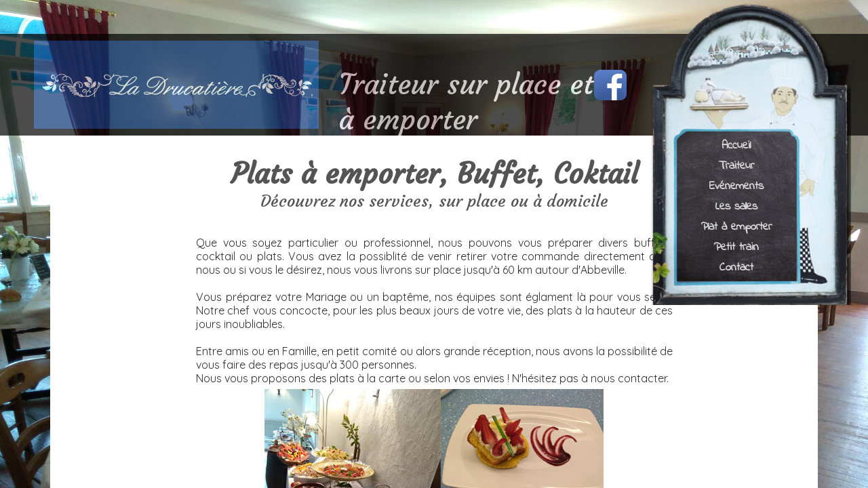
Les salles (736, 206)
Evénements (736, 185)
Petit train (736, 246)
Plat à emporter (736, 226)
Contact (736, 267)
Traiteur (736, 165)
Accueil (736, 145)
